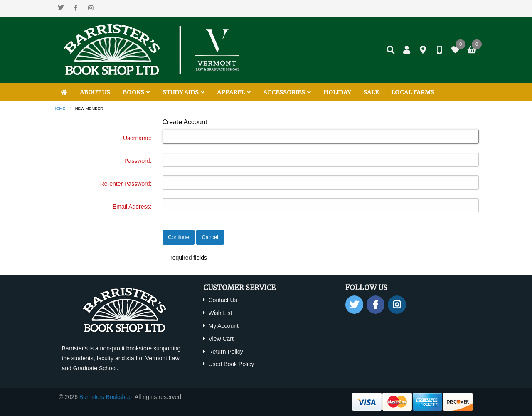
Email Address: (132, 207)
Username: (137, 138)
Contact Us (223, 300)
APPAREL (234, 92)
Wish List (220, 313)
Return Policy (225, 352)
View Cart (221, 339)
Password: (138, 161)
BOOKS (136, 92)
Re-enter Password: (126, 184)
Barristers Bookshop (106, 397)
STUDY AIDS (183, 92)
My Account (223, 326)
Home (59, 108)
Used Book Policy (231, 364)
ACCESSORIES (287, 92)
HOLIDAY (337, 92)
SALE (371, 92)
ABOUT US (95, 92)
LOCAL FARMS (413, 92)
